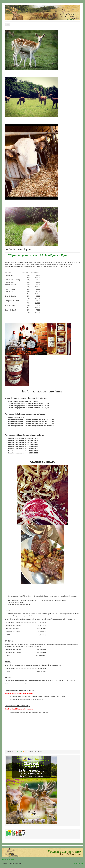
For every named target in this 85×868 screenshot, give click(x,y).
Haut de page (78, 864)
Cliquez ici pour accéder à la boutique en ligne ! (39, 255)
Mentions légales (8, 859)
